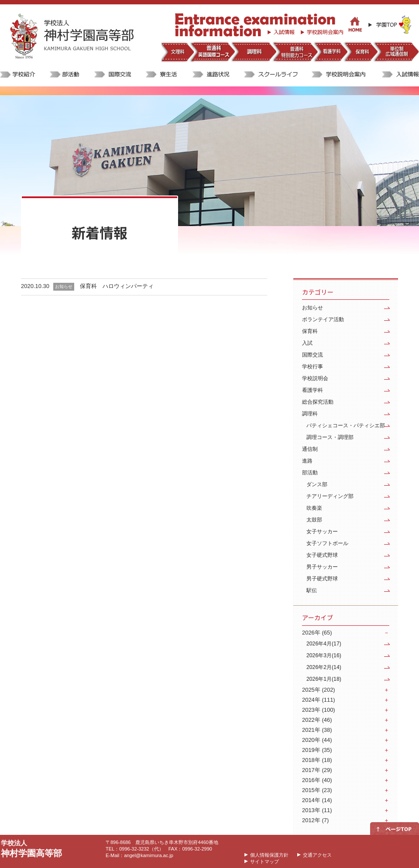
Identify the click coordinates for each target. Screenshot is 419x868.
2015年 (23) (317, 790)
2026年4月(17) (324, 644)
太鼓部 (314, 520)
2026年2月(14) (324, 667)
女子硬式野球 (322, 555)
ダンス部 (317, 484)
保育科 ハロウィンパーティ (117, 286)
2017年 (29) (317, 770)
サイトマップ (264, 861)
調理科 (310, 414)
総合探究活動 (318, 402)
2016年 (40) (317, 780)
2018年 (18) (317, 760)
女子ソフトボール (327, 543)
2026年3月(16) (324, 655)
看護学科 (313, 390)
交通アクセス (317, 855)
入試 (307, 343)
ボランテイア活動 (323, 319)
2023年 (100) (319, 710)
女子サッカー (322, 532)
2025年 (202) (319, 690)
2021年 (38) (317, 730)
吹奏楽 (314, 508)
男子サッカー (322, 567)
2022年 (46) (317, 720)
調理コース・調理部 (330, 437)
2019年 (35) (317, 750)
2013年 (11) (317, 810)
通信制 (310, 449)
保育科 (310, 331)
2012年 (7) (315, 820)
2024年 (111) (319, 700)
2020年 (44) (317, 740)
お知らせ (313, 308)
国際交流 (313, 355)
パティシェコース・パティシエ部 (346, 425)
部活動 (310, 473)
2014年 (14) (317, 800)
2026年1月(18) (324, 679)
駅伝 (312, 590)
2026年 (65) (317, 633)
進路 (307, 461)
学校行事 (313, 367)
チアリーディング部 (330, 496)
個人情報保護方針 (269, 855)
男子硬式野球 (322, 579)
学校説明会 (315, 378)
